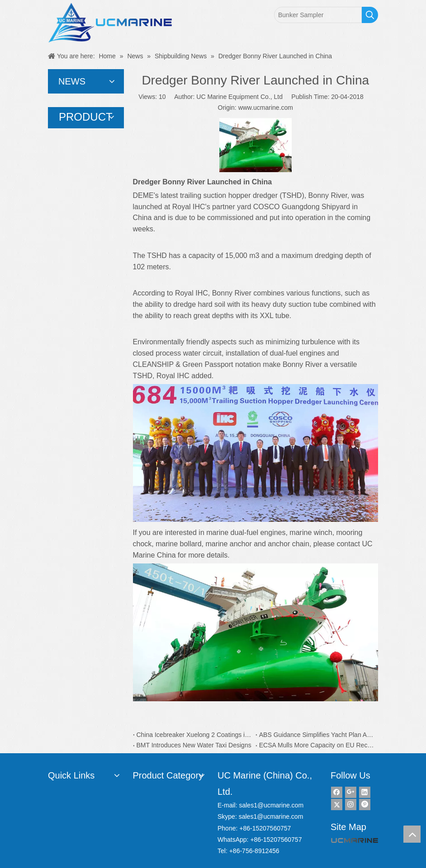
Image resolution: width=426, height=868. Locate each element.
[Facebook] (337, 792)
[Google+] (351, 792)
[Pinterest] (365, 805)
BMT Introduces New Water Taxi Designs (194, 745)
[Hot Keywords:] (370, 15)
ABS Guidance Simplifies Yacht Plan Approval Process (317, 735)
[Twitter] (337, 805)
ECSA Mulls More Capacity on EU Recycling (317, 745)
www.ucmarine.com (266, 108)
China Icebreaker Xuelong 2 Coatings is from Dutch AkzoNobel (194, 735)
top (412, 834)
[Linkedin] (365, 792)
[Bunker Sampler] (318, 15)
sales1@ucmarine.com (271, 805)
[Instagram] (351, 805)
